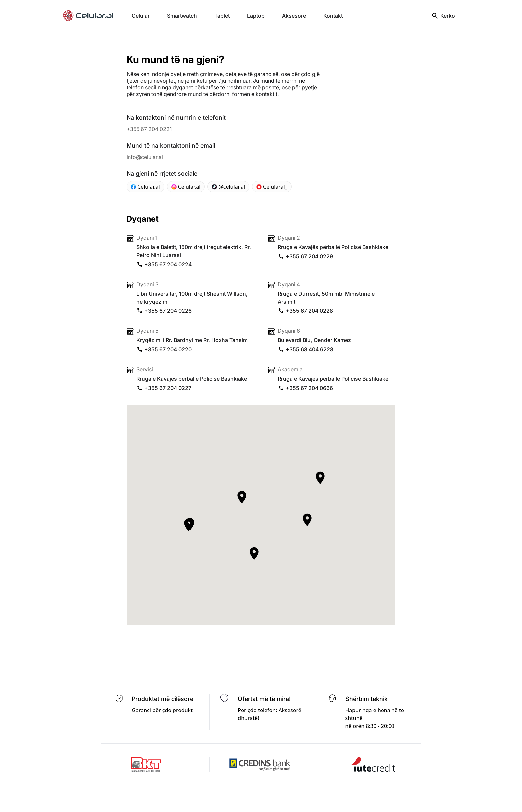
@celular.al (228, 187)
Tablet (222, 16)
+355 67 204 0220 (164, 349)
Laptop (256, 16)
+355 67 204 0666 (305, 388)
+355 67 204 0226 (164, 311)
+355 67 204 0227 (164, 388)
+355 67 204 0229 (305, 256)
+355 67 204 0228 (305, 311)
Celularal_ (272, 187)
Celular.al (145, 187)
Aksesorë (294, 16)
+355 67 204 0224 (164, 264)
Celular (141, 16)
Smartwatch (182, 16)
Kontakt (333, 16)
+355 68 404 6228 (305, 349)
